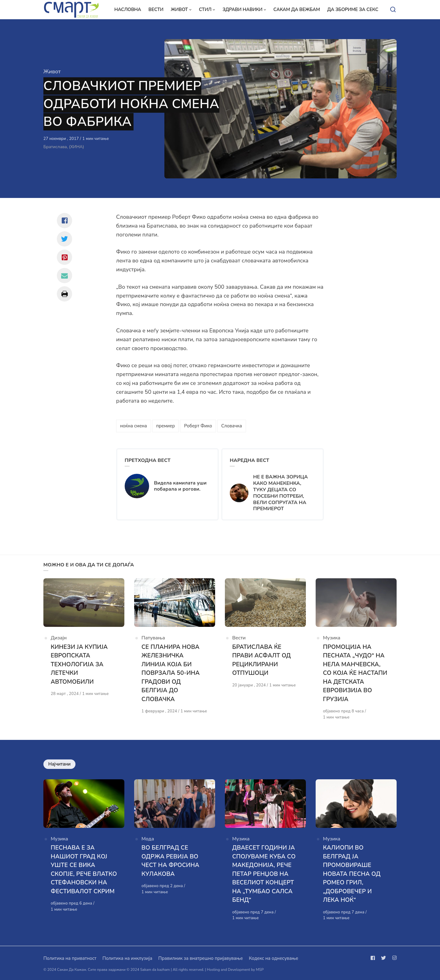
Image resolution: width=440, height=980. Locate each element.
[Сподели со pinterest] (64, 257)
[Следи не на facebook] (374, 958)
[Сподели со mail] (64, 276)
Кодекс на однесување (273, 958)
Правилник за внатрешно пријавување (200, 958)
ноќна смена (134, 426)
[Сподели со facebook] (64, 221)
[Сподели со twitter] (64, 239)
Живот (52, 71)
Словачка (232, 426)
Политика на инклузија (127, 958)
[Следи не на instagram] (393, 958)
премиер (165, 426)
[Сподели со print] (64, 294)
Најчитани (59, 764)
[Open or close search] (393, 10)
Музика (332, 638)
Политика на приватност (70, 958)
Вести (239, 638)
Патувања (153, 638)
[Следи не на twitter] (383, 958)
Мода (148, 839)
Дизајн (59, 638)
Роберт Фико (198, 426)
